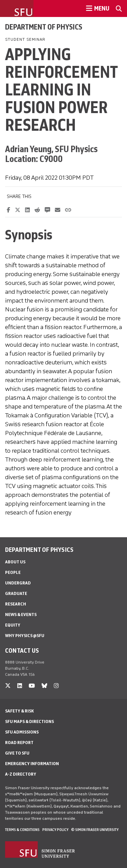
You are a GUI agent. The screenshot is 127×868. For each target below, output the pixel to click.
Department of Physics (44, 27)
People (13, 572)
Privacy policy (55, 830)
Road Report (19, 743)
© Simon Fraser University (95, 830)
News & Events (21, 614)
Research (16, 604)
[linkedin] (20, 686)
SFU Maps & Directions (29, 721)
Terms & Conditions (22, 830)
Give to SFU (17, 753)
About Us (15, 562)
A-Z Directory (21, 774)
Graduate (16, 593)
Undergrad (18, 583)
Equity (13, 625)
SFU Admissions (22, 732)
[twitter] (8, 686)
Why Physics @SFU (25, 636)
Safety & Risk (19, 711)
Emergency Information (32, 764)
